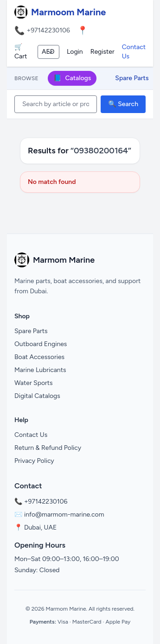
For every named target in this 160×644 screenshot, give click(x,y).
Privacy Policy (34, 461)
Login (75, 52)
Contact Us (134, 52)
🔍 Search (123, 104)
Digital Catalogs (37, 396)
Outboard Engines (41, 344)
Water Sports (34, 383)
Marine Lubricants (40, 370)
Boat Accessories (39, 357)
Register (102, 52)
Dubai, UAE (40, 527)
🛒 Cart (21, 52)
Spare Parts (132, 78)
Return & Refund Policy (48, 448)
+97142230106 (48, 30)
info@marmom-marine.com (64, 515)
